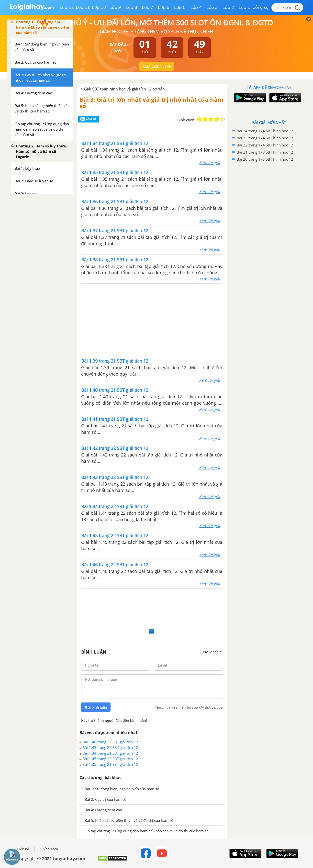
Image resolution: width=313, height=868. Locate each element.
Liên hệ (23, 849)
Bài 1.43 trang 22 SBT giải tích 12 (110, 747)
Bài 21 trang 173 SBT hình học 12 (265, 152)
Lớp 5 (180, 7)
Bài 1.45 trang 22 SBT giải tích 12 (110, 759)
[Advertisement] (152, 320)
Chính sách (49, 849)
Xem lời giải (209, 163)
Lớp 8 (131, 7)
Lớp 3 (212, 7)
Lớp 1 (244, 7)
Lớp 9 (115, 7)
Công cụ (261, 7)
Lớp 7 (148, 7)
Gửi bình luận (96, 707)
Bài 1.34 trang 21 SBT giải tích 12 (110, 753)
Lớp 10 (99, 7)
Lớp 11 (83, 7)
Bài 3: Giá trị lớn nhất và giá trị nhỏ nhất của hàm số (151, 103)
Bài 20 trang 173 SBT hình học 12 (265, 159)
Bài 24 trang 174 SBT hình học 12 (265, 131)
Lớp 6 (164, 7)
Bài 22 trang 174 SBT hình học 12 (265, 145)
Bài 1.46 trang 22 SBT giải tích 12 (110, 742)
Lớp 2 (228, 7)
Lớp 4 (196, 7)
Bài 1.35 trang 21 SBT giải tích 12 (110, 764)
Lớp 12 (67, 7)
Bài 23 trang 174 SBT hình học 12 (265, 138)
